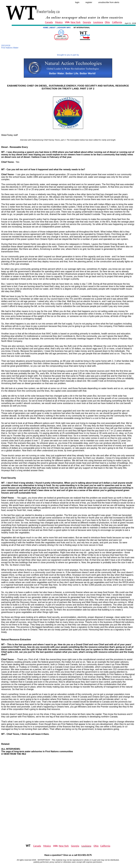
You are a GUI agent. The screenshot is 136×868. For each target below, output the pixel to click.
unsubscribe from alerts (109, 2)
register (89, 2)
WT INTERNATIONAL (82, 28)
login (77, 2)
